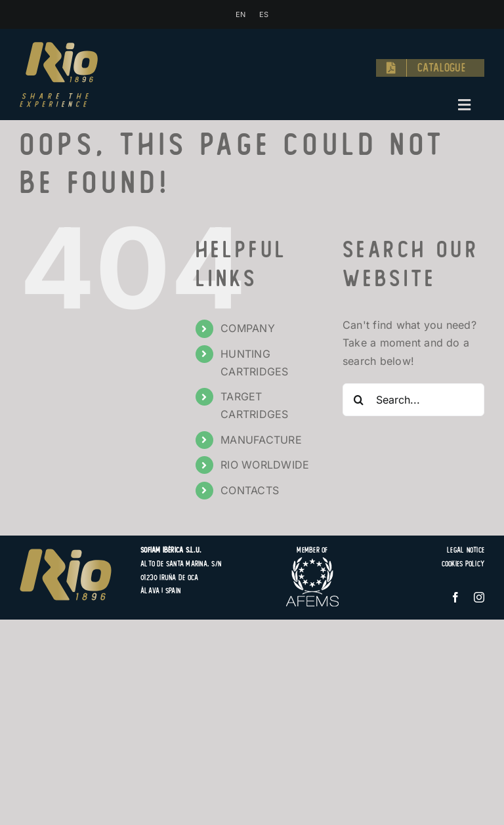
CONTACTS (250, 490)
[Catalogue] (430, 68)
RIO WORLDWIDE (265, 465)
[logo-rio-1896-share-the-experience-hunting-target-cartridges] (59, 47)
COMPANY (248, 328)
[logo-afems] (312, 562)
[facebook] (455, 597)
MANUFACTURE (261, 440)
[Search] (359, 400)
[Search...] (413, 400)
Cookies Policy (463, 564)
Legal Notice (466, 550)
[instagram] (479, 597)
